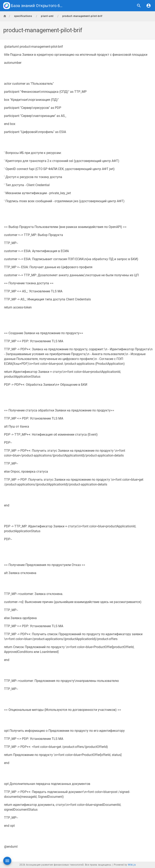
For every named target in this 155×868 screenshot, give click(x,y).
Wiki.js (132, 865)
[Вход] (149, 6)
